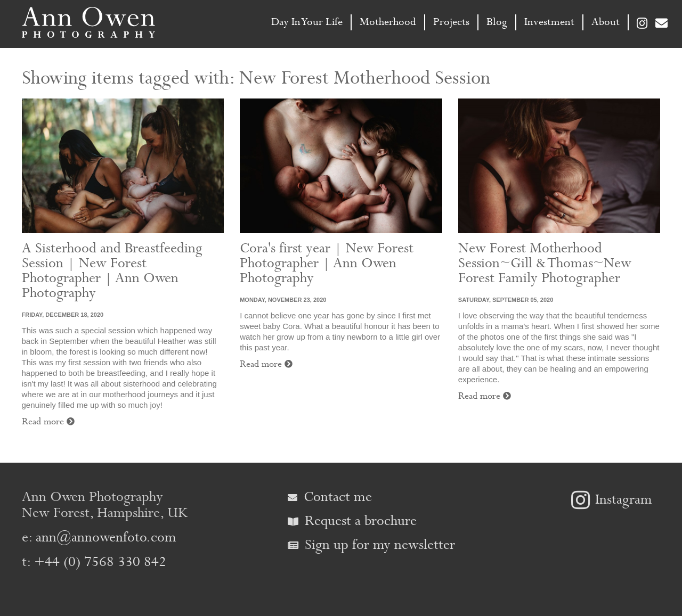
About (606, 22)
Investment (549, 22)
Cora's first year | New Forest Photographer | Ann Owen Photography (327, 263)
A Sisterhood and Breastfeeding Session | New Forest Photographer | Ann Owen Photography (112, 271)
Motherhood (388, 22)
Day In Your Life (307, 22)
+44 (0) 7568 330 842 (100, 562)
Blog (497, 22)
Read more (48, 422)
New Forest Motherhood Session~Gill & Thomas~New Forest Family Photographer (545, 263)
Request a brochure (352, 521)
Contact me (330, 497)
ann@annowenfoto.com (106, 537)
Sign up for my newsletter (371, 545)
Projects (451, 22)
